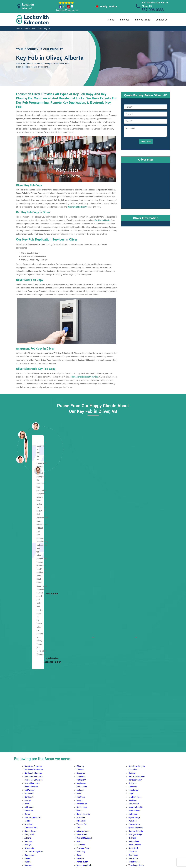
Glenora (28, 630)
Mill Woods (29, 527)
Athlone (28, 575)
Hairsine (28, 783)
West (27, 541)
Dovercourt (29, 620)
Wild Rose (133, 722)
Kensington (29, 650)
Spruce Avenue (83, 613)
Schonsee (81, 555)
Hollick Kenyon (31, 790)
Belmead (80, 623)
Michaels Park (135, 770)
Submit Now (146, 142)
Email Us (143, 830)
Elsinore (28, 626)
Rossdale (81, 609)
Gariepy (80, 643)
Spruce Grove (30, 568)
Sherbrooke (29, 688)
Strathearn (133, 698)
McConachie (82, 524)
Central (28, 538)
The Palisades (31, 691)
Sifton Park (81, 558)
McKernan (133, 551)
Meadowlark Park (84, 678)
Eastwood (81, 582)
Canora (28, 599)
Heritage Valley (135, 517)
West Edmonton (31, 524)
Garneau (80, 804)
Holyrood (132, 664)
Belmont (28, 729)
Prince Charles (31, 681)
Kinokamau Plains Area (34, 654)
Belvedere (29, 732)
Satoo (131, 787)
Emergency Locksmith (114, 851)
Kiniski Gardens (135, 753)
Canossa (28, 602)
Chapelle (80, 787)
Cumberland (30, 616)
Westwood (81, 616)
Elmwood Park (83, 585)
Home (111, 20)
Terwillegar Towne (136, 606)
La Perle (80, 661)
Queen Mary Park (84, 602)
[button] (38, 471)
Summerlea (81, 708)
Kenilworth (133, 671)
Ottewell (132, 688)
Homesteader (30, 794)
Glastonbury (82, 647)
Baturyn (28, 582)
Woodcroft (29, 705)
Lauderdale (29, 657)
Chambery (29, 613)
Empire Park (82, 794)
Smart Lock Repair (79, 845)
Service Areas (142, 20)
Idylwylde (132, 667)
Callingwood (82, 626)
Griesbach (29, 633)
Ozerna (80, 548)
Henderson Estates (137, 514)
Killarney (80, 503)
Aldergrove (81, 620)
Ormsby (80, 684)
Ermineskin (81, 797)
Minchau (132, 773)
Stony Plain (29, 572)
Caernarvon (29, 592)
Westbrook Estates (137, 613)
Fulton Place (134, 654)
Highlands (29, 787)
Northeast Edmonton (33, 510)
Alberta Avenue (83, 568)
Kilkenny (28, 804)
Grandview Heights (137, 503)
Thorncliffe (81, 719)
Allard (79, 736)
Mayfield (28, 664)
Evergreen (29, 770)
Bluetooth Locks (111, 835)
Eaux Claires (30, 763)
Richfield (132, 780)
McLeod (80, 527)
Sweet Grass (134, 599)
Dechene (80, 637)
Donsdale (80, 640)
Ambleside (81, 742)
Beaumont (29, 548)
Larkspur (132, 678)
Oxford (27, 674)
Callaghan (81, 780)
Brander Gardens (84, 770)
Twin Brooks (134, 609)
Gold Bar (132, 657)
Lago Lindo (81, 514)
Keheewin (133, 524)
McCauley (81, 589)
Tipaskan (132, 794)
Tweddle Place (135, 797)
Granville (80, 654)
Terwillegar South (136, 602)
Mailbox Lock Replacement (116, 846)
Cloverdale (133, 643)
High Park (29, 640)
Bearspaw (81, 749)
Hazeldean (133, 661)
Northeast (29, 534)
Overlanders (82, 544)
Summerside (134, 702)
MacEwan (133, 538)
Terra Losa (81, 712)
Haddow (132, 510)
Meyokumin (133, 763)
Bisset (131, 725)
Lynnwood (81, 674)
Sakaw (131, 783)
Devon (27, 551)
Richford (132, 575)
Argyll (131, 623)
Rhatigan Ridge (135, 572)
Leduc (27, 558)
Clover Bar (133, 640)
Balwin (27, 712)
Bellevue (28, 725)
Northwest (29, 531)
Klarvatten (81, 510)
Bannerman (29, 722)
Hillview (132, 742)
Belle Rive (29, 719)
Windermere (134, 616)
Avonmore (133, 626)
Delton (79, 579)
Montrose (81, 534)
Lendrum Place (135, 534)
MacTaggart (134, 541)
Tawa (131, 790)
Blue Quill (81, 763)
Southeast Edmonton (34, 517)
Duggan (80, 790)
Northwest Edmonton (34, 507)
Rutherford (133, 585)
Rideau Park (134, 579)
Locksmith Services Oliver (32, 29)
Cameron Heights (84, 630)
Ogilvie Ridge (134, 555)
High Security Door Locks (82, 830)
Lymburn (80, 671)
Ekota (131, 736)
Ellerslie (132, 647)
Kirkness (80, 507)
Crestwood (81, 633)
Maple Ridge (134, 684)
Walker (131, 719)
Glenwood (81, 650)
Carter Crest (82, 783)
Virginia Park (82, 561)
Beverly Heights (31, 739)
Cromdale (29, 756)
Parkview (80, 688)
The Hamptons (83, 715)
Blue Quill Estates (84, 766)
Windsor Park (134, 620)
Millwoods (29, 544)
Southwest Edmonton (34, 514)
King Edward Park (136, 674)
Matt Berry (81, 517)
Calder (27, 596)
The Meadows (135, 712)
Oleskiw (80, 681)
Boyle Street (82, 572)
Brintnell (28, 742)
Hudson (28, 643)
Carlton (28, 609)
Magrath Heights (136, 544)
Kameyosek (133, 749)
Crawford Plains (135, 729)
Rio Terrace (81, 698)
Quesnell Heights (84, 695)
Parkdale (80, 596)
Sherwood (81, 705)
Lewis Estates (83, 667)
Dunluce (28, 623)
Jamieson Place (83, 657)
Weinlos (132, 801)
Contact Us (162, 20)
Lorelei (27, 661)
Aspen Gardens (83, 746)
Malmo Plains (134, 548)
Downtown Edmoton (33, 503)
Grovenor (28, 637)
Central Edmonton (32, 520)
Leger (131, 531)
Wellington (29, 698)
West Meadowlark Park (86, 729)
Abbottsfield (30, 708)
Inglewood (29, 647)
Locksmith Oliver (91, 865)
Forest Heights (135, 650)
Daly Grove (133, 732)
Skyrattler (133, 589)
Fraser (27, 773)
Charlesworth (134, 637)
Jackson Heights (136, 746)
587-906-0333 (153, 10)
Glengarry (29, 777)
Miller (79, 531)
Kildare (28, 801)
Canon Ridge (30, 746)
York (78, 565)
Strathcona (133, 596)
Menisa (132, 760)
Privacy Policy (110, 830)
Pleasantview (134, 561)
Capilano (132, 633)
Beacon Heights (31, 715)
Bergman (28, 736)
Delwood (28, 760)
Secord (80, 702)
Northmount (82, 541)
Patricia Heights (83, 691)
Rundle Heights (83, 551)
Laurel (131, 681)
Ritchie (132, 691)
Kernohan (29, 797)
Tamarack (133, 705)
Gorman (28, 780)
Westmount (29, 702)
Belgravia (80, 753)
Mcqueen (28, 667)
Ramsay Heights (136, 568)
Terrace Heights (135, 708)
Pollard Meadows (136, 777)
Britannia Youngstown (34, 589)
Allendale (80, 739)
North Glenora (30, 671)
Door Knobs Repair (79, 850)
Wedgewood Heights (85, 722)
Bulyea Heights (83, 777)
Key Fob (47, 29)
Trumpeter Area (31, 695)
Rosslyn (28, 684)
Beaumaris (29, 585)
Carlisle (28, 606)
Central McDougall (84, 575)
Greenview (133, 739)
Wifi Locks (109, 841)
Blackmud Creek (83, 760)
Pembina (28, 678)
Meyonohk (133, 766)
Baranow (28, 579)
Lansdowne (133, 527)
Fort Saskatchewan (33, 555)
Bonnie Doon (134, 630)
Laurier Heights (83, 664)
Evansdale (29, 766)
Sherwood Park (31, 565)
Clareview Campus (33, 753)
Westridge (81, 732)
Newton (80, 538)
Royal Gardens (135, 582)
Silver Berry (133, 695)
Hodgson (132, 520)
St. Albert (28, 561)
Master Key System (80, 835)
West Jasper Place (85, 725)
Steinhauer (133, 592)
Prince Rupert (82, 599)
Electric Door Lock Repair (82, 840)
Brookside (81, 773)
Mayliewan (81, 520)
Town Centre (134, 715)
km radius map (146, 185)
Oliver (79, 592)
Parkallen (132, 558)
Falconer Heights (84, 801)
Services (125, 20)
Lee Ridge (133, 756)
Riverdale (81, 606)
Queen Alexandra (136, 565)
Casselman (29, 749)
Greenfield (133, 507)
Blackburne (81, 756)
